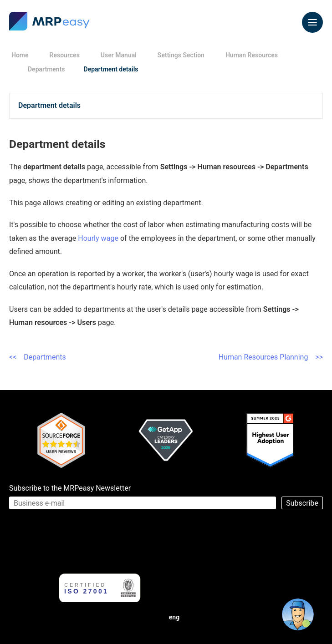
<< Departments (38, 357)
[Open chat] (298, 614)
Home (20, 55)
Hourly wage (98, 238)
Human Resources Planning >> (271, 357)
